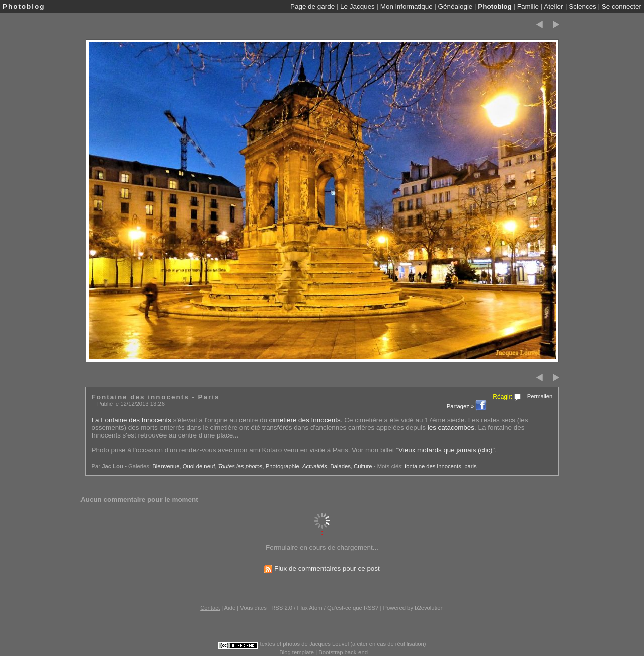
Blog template (297, 652)
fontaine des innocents (433, 466)
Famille (528, 6)
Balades (340, 466)
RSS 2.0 (282, 608)
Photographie (283, 466)
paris (470, 466)
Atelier (553, 6)
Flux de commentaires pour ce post (322, 569)
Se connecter (622, 6)
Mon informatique (407, 6)
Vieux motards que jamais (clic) (445, 450)
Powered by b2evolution (414, 608)
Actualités (315, 466)
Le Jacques (357, 6)
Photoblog (495, 6)
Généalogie (456, 6)
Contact (210, 608)
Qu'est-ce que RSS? (353, 608)
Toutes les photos (240, 466)
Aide (230, 608)
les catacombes (451, 428)
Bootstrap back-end (343, 652)
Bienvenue (166, 466)
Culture (363, 466)
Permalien (540, 396)
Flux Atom (310, 608)
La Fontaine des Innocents (131, 420)
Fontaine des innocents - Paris (156, 397)
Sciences (582, 6)
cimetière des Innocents (305, 420)
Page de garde (312, 6)
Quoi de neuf (199, 466)
